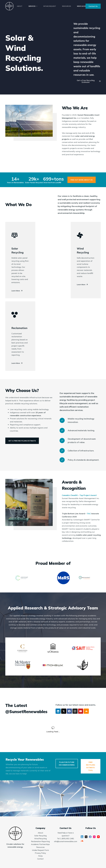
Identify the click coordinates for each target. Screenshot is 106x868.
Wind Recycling (40, 839)
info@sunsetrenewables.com (66, 841)
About (20, 6)
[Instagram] (94, 837)
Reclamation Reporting (40, 841)
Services (33, 6)
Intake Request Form (40, 850)
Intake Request (50, 6)
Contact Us (93, 6)
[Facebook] (90, 837)
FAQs (40, 856)
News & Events (83, 6)
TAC (89, 514)
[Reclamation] (15, 315)
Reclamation (19, 328)
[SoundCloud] (82, 841)
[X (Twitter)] (86, 837)
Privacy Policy (40, 853)
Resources (67, 6)
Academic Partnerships (40, 844)
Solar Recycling (40, 836)
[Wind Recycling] (80, 235)
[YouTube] (98, 837)
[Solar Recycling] (15, 235)
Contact (40, 859)
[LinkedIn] (82, 837)
